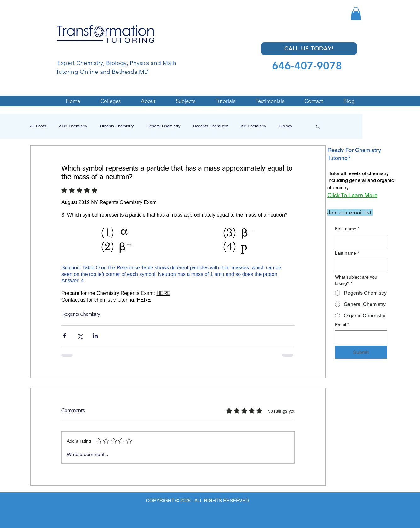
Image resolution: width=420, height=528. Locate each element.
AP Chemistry (253, 126)
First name (347, 229)
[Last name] (359, 265)
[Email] (359, 337)
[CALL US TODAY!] (309, 49)
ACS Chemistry (73, 126)
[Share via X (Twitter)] (80, 336)
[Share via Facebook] (64, 336)
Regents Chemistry (211, 126)
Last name (347, 253)
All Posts (38, 126)
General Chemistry (164, 126)
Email (342, 325)
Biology (286, 126)
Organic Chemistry (117, 126)
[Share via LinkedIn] (95, 336)
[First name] (359, 241)
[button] (356, 14)
